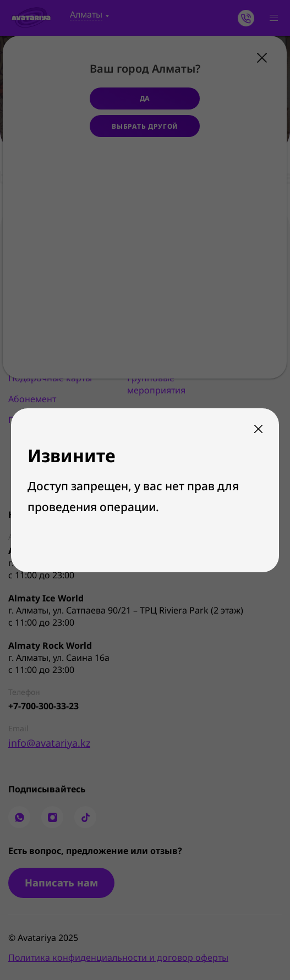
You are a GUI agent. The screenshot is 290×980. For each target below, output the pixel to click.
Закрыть (258, 429)
